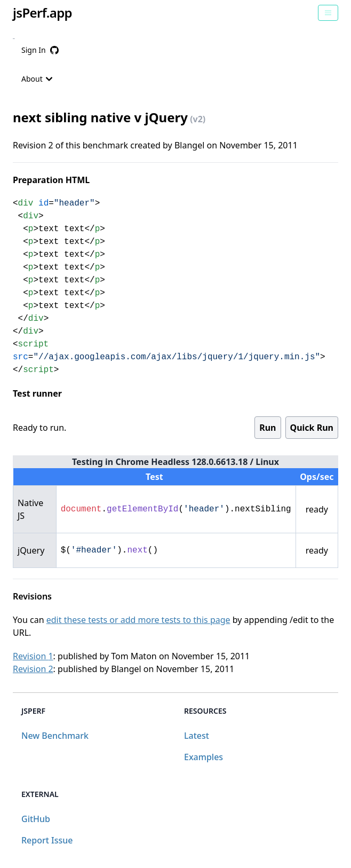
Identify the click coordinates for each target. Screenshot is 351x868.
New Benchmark (55, 736)
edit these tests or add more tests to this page (138, 620)
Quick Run (312, 428)
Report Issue (47, 840)
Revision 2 (33, 669)
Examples (204, 757)
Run (268, 428)
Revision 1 (33, 656)
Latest (197, 736)
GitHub (36, 819)
